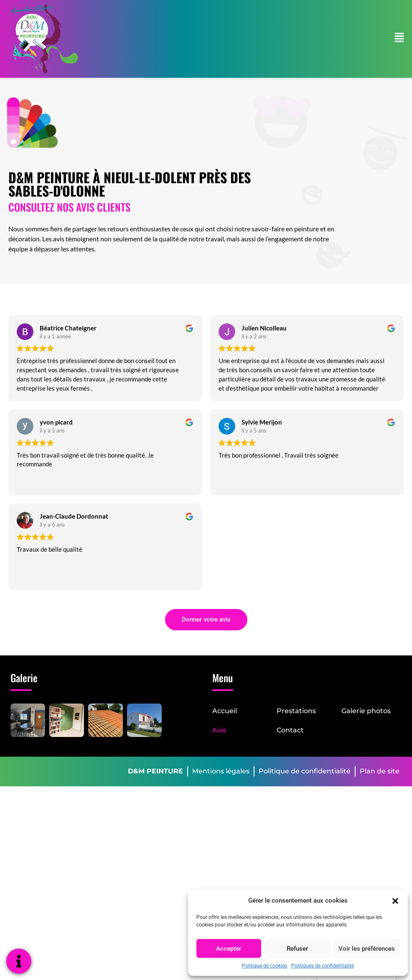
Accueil (225, 711)
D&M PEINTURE (155, 771)
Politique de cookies (264, 966)
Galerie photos (366, 711)
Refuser (297, 949)
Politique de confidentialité (305, 771)
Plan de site (380, 771)
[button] (395, 901)
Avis (219, 730)
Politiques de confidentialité (323, 966)
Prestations (296, 711)
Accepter (229, 949)
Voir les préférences (367, 949)
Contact (290, 730)
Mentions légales (221, 771)
